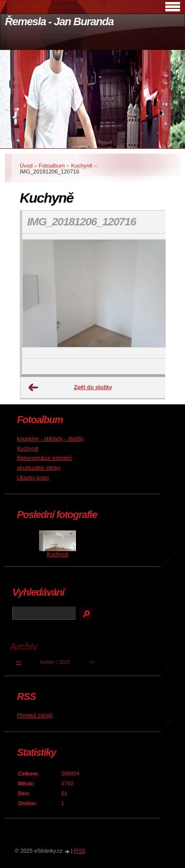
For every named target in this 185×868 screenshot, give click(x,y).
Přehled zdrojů (35, 715)
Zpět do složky (93, 387)
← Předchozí (34, 388)
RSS (80, 851)
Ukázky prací (33, 477)
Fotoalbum (52, 166)
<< (19, 662)
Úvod (26, 166)
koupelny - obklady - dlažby (50, 438)
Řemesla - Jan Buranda (59, 22)
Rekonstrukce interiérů (44, 458)
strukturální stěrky (38, 468)
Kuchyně (82, 166)
